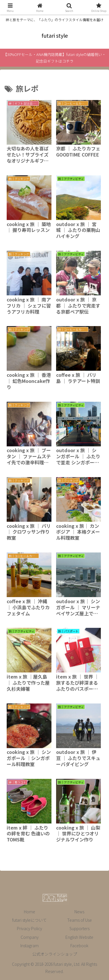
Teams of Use (79, 920)
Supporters (79, 928)
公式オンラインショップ (55, 954)
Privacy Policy (30, 928)
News (79, 912)
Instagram (30, 946)
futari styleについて (30, 920)
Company (30, 937)
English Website (79, 937)
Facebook (79, 946)
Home (30, 912)
